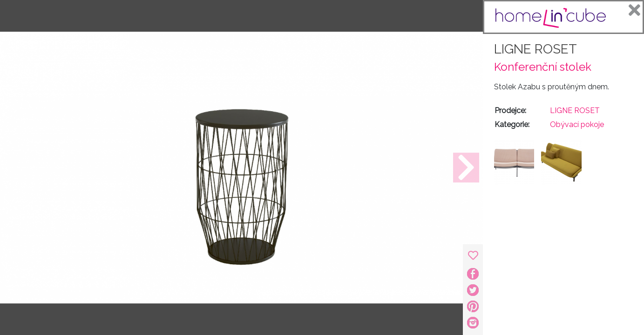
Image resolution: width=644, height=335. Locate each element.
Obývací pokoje (577, 124)
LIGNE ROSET (536, 49)
